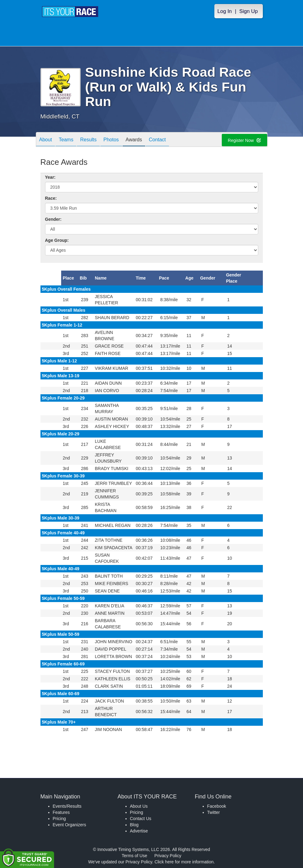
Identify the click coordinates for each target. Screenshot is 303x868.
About (46, 140)
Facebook (217, 806)
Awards (134, 140)
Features (61, 812)
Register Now (244, 140)
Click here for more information (184, 862)
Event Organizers (69, 825)
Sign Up (249, 11)
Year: (50, 177)
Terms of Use (134, 856)
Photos (111, 140)
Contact (157, 140)
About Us (139, 806)
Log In (225, 11)
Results (88, 140)
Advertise (139, 831)
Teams (66, 140)
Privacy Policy (168, 856)
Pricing (59, 819)
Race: (51, 198)
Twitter (214, 812)
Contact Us (141, 819)
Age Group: (57, 240)
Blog (134, 825)
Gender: (53, 219)
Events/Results (67, 806)
